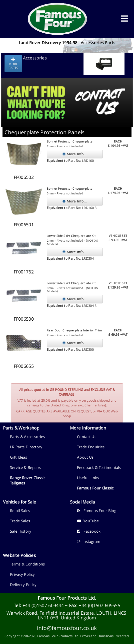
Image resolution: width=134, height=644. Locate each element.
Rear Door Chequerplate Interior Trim (74, 330)
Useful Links (88, 478)
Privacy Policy (22, 574)
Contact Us (87, 437)
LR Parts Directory (26, 447)
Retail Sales (20, 511)
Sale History (21, 531)
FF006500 (24, 319)
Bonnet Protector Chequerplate (70, 141)
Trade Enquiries (91, 447)
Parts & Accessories (27, 437)
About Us (85, 457)
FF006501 (24, 225)
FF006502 (24, 177)
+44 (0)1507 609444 (43, 605)
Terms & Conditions (27, 564)
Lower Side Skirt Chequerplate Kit (71, 236)
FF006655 (24, 366)
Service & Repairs (25, 467)
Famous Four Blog (97, 511)
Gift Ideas (18, 457)
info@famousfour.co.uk (67, 628)
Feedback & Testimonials (99, 467)
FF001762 (24, 272)
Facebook (89, 531)
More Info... (75, 154)
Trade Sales (20, 521)
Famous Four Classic (95, 488)
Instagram (89, 541)
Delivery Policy (23, 585)
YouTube (88, 521)
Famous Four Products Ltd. (67, 598)
